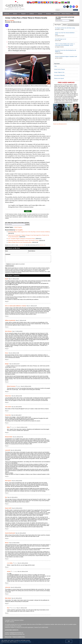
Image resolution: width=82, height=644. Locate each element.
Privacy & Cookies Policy (19, 637)
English (42, 4)
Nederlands (56, 4)
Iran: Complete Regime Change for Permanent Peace (22, 239)
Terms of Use (8, 637)
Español (45, 4)
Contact (75, 14)
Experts (23, 14)
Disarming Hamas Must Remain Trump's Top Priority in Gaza (23, 240)
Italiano (53, 4)
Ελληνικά (39, 4)
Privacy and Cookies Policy (25, 642)
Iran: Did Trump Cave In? (61, 39)
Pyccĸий (66, 4)
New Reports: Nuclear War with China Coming (65, 28)
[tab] (58, 25)
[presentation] (58, 25)
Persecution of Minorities (59, 75)
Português (63, 4)
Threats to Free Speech (59, 78)
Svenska (69, 4)
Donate (40, 14)
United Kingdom (18, 227)
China (55, 66)
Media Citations (66, 14)
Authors (32, 14)
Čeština (31, 4)
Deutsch (36, 4)
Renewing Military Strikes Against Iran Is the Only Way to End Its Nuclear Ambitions (29, 232)
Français (48, 4)
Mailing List (57, 14)
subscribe (21, 245)
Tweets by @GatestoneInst (60, 124)
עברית (50, 4)
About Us (7, 14)
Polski (60, 4)
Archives (48, 14)
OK (69, 641)
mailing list (43, 245)
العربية (28, 4)
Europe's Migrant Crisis (59, 72)
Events (15, 14)
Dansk (34, 4)
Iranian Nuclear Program (60, 69)
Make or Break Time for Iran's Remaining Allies (20, 242)
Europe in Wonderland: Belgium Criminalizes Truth (66, 56)
